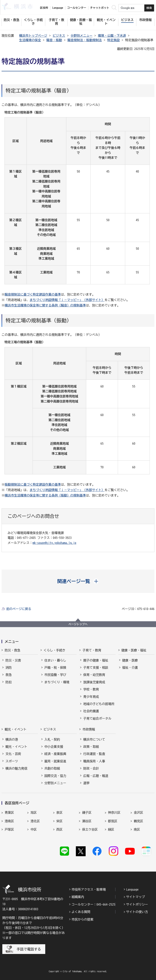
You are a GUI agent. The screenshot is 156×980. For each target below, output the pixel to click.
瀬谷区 (87, 821)
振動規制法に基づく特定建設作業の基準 (33, 484)
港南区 (9, 821)
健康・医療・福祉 (134, 650)
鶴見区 (138, 821)
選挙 (86, 783)
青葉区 (9, 812)
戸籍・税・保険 (55, 668)
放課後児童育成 (94, 682)
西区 (59, 829)
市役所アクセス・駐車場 (89, 889)
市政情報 (89, 729)
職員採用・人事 (94, 761)
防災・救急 (12, 650)
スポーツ (12, 761)
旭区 (34, 812)
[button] (78, 581)
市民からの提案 (82, 919)
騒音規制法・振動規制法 (85, 40)
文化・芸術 (13, 754)
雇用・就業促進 (55, 761)
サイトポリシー (137, 904)
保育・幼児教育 (94, 675)
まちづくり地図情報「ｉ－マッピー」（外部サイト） (67, 300)
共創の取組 (52, 768)
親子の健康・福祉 (96, 660)
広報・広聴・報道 (96, 776)
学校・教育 (91, 689)
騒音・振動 (54, 40)
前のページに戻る (19, 609)
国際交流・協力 (55, 776)
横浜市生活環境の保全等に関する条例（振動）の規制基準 (45, 495)
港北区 (35, 821)
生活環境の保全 (30, 40)
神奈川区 (114, 812)
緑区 (111, 829)
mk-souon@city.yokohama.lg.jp (54, 543)
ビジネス (59, 36)
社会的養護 (91, 711)
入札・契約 (52, 739)
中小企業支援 (54, 747)
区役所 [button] (44, 8)
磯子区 (87, 812)
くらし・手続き (55, 650)
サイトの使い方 (137, 912)
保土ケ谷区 (90, 829)
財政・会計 (91, 768)
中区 (34, 829)
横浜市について (94, 739)
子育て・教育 (92, 650)
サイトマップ (136, 897)
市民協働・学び (55, 675)
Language (132, 889)
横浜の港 (12, 739)
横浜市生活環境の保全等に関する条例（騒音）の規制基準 (45, 305)
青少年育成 (91, 697)
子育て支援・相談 (96, 668)
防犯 (9, 682)
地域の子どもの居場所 (99, 704)
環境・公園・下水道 (112, 36)
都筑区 (113, 821)
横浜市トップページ (33, 36)
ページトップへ (78, 624)
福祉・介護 (130, 668)
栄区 (59, 821)
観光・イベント (16, 729)
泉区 (59, 812)
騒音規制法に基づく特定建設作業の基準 (33, 294)
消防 (9, 668)
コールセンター (77, 8)
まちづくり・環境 (57, 682)
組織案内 (78, 897)
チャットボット (100, 8)
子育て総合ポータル (97, 718)
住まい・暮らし (55, 660)
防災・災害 (13, 660)
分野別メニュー (82, 36)
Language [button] (58, 8)
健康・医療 (130, 660)
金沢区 (138, 812)
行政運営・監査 (94, 754)
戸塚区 (9, 829)
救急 (9, 675)
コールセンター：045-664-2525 (93, 904)
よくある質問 (81, 912)
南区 (137, 829)
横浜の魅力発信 (16, 768)
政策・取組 (91, 747)
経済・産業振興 (55, 754)
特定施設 (113, 40)
